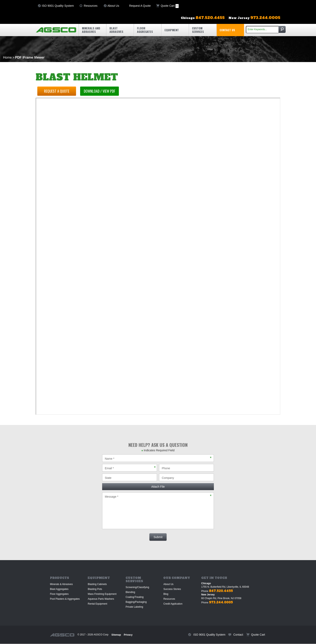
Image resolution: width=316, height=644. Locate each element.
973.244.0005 (221, 602)
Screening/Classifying (137, 587)
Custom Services (198, 30)
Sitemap (116, 635)
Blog (166, 594)
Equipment (172, 30)
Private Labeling (134, 607)
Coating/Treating (135, 597)
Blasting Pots (95, 589)
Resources (91, 6)
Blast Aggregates (59, 589)
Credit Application (173, 604)
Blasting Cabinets (97, 584)
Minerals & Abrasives (61, 584)
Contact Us (227, 30)
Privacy (128, 635)
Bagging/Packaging (136, 602)
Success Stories (172, 589)
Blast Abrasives (116, 30)
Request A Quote (140, 6)
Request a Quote (57, 91)
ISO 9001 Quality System (58, 6)
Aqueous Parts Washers (101, 599)
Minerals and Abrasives (91, 30)
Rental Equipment (97, 604)
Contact (238, 635)
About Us (113, 6)
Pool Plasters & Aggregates (65, 599)
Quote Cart (170, 6)
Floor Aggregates (145, 30)
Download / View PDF (101, 91)
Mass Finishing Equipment (102, 594)
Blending (130, 592)
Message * (158, 511)
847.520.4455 (221, 591)
